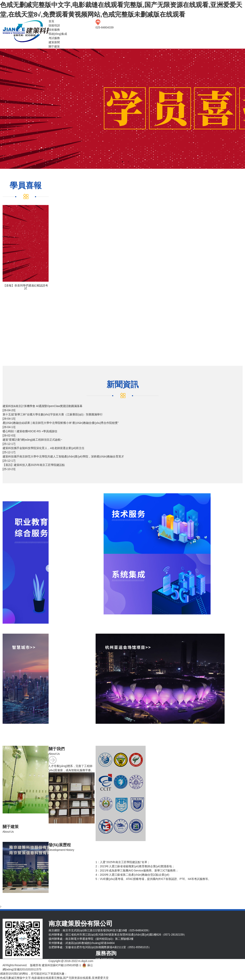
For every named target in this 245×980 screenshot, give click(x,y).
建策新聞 (54, 42)
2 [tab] (123, 162)
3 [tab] (129, 162)
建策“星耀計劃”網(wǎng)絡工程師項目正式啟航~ (32, 440)
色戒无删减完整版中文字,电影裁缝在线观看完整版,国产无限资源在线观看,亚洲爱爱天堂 (54, 978)
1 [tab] (117, 162)
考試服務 (54, 38)
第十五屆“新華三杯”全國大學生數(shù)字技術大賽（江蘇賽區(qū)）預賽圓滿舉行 (53, 414)
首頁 (51, 21)
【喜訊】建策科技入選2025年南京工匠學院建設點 (34, 465)
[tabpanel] (122, 109)
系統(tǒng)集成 (58, 34)
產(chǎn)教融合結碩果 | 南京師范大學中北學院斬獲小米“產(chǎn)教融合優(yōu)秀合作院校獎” (61, 423)
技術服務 (54, 30)
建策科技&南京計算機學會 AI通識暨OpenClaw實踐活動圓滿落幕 (43, 406)
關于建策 (54, 46)
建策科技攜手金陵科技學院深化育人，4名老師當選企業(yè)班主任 (44, 448)
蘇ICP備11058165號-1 (67, 965)
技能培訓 (54, 25)
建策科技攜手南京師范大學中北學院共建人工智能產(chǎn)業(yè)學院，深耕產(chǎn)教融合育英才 (63, 456)
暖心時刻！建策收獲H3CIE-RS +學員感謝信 (30, 431)
